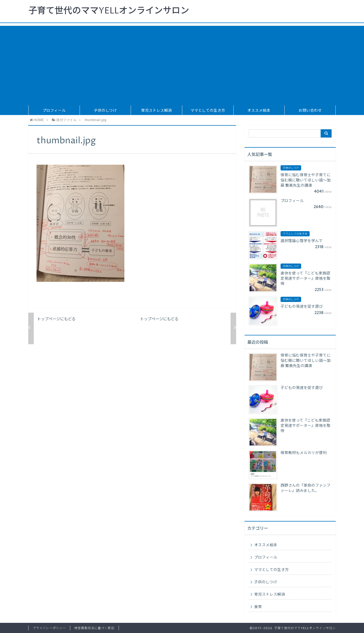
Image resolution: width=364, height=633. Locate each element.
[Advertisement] (182, 64)
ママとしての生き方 (208, 111)
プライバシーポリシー (49, 628)
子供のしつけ (105, 111)
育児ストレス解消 (156, 111)
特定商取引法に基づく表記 (94, 628)
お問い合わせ (310, 111)
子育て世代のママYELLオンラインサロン (109, 11)
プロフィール (54, 111)
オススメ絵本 (259, 111)
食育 (258, 607)
